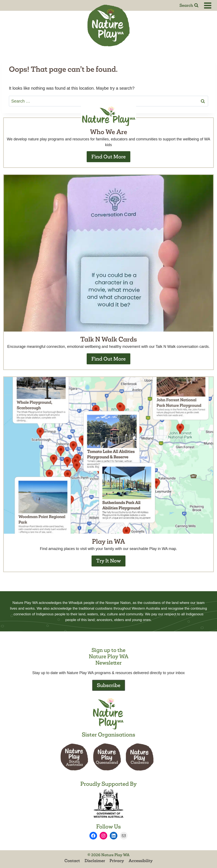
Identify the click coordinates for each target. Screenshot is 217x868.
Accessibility (141, 861)
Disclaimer (95, 861)
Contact (72, 861)
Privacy (117, 861)
